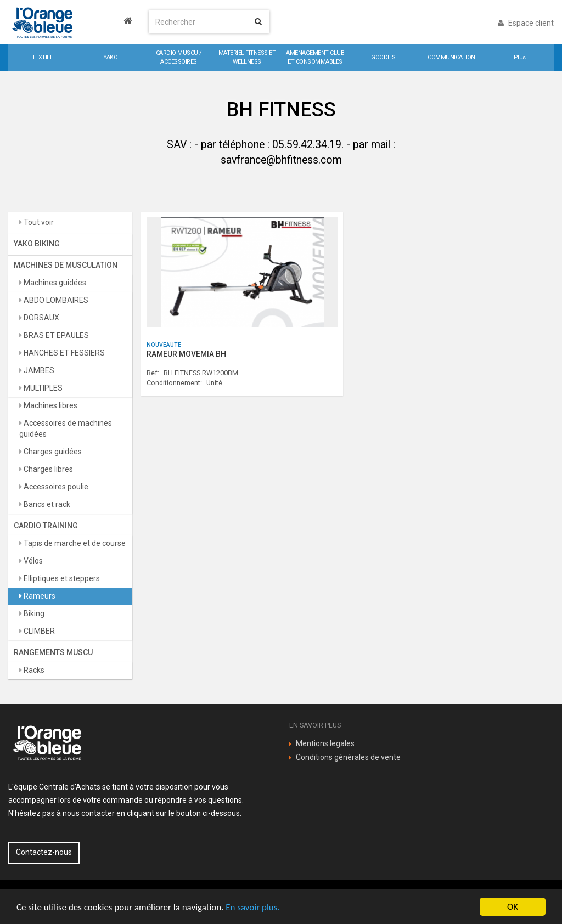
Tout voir (38, 222)
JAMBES (38, 370)
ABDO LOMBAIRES (55, 300)
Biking (33, 613)
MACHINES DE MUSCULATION (66, 265)
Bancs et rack (46, 504)
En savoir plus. (252, 907)
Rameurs (39, 596)
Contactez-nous (44, 852)
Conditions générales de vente (348, 757)
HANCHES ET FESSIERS (63, 353)
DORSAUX (41, 318)
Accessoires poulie (55, 487)
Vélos (32, 561)
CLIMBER (38, 631)
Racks (33, 670)
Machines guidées (54, 283)
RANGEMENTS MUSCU (53, 652)
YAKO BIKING (37, 244)
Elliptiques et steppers (61, 578)
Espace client (526, 23)
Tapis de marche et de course (74, 543)
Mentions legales (325, 743)
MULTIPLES (42, 388)
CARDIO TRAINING (46, 526)
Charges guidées (52, 452)
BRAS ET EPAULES (55, 335)
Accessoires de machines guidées (66, 429)
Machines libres (50, 405)
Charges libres (47, 469)
